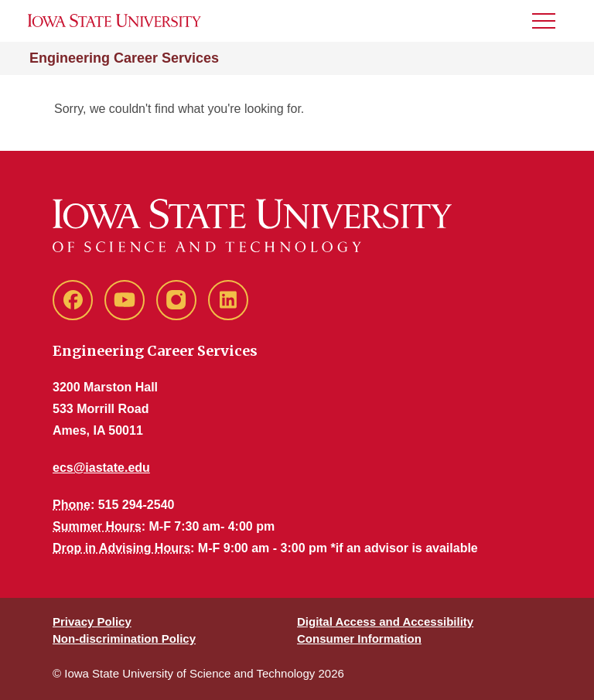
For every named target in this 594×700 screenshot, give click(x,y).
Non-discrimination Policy (124, 639)
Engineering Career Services (124, 58)
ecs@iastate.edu (101, 468)
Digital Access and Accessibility (385, 621)
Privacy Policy (92, 621)
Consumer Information (359, 639)
